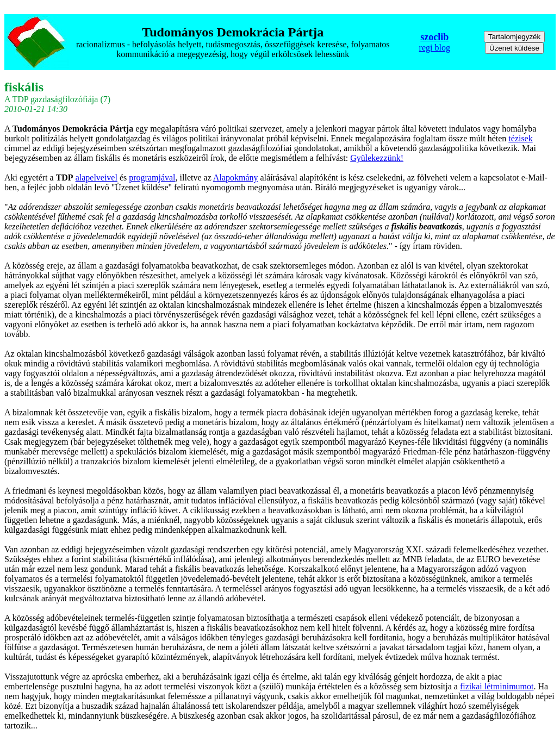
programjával (152, 177)
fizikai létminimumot (497, 686)
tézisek (520, 138)
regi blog (435, 48)
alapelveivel (97, 177)
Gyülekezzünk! (377, 158)
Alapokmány (236, 177)
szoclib (434, 37)
